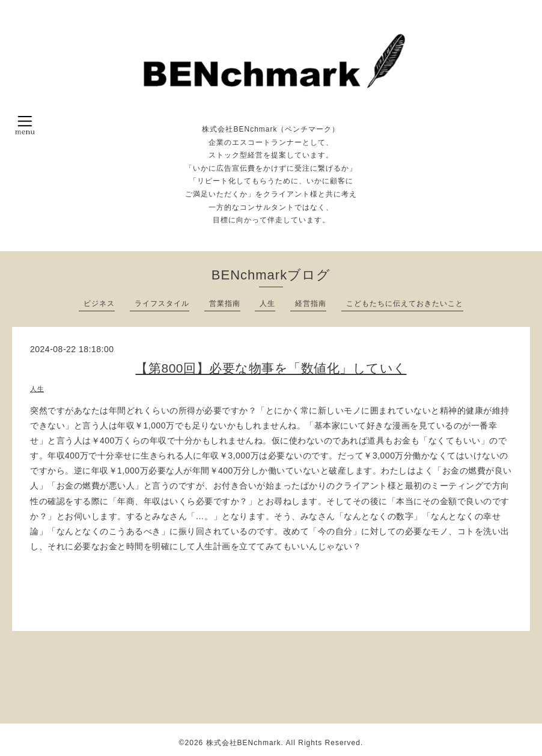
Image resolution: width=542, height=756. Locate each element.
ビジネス (99, 303)
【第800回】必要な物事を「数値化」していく (271, 368)
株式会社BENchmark (244, 743)
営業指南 (225, 303)
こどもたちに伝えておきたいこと (405, 303)
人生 (267, 303)
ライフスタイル (162, 303)
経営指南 (311, 303)
